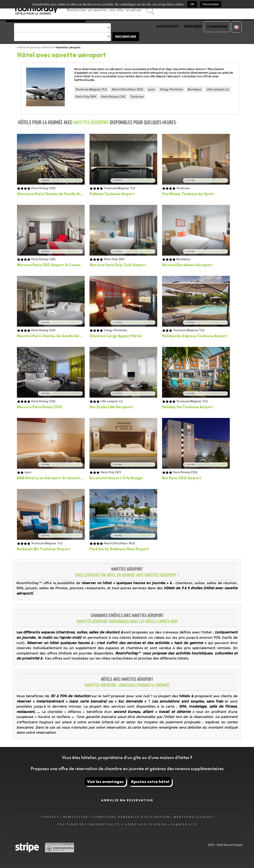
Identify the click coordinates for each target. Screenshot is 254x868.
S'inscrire (193, 26)
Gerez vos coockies (146, 824)
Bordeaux (195, 89)
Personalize (211, 4)
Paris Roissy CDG (113, 97)
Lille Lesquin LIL (218, 89)
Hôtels (22, 47)
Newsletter (75, 817)
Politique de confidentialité (89, 824)
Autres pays (168, 26)
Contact (50, 817)
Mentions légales (193, 817)
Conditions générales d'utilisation (131, 817)
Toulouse (137, 97)
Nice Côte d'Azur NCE (127, 89)
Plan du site (184, 824)
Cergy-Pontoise (171, 89)
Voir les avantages (105, 782)
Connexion (217, 27)
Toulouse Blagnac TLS (91, 89)
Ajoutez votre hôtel (150, 782)
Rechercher (126, 37)
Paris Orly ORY (86, 97)
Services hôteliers (41, 47)
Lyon (152, 89)
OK (192, 4)
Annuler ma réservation (127, 800)
